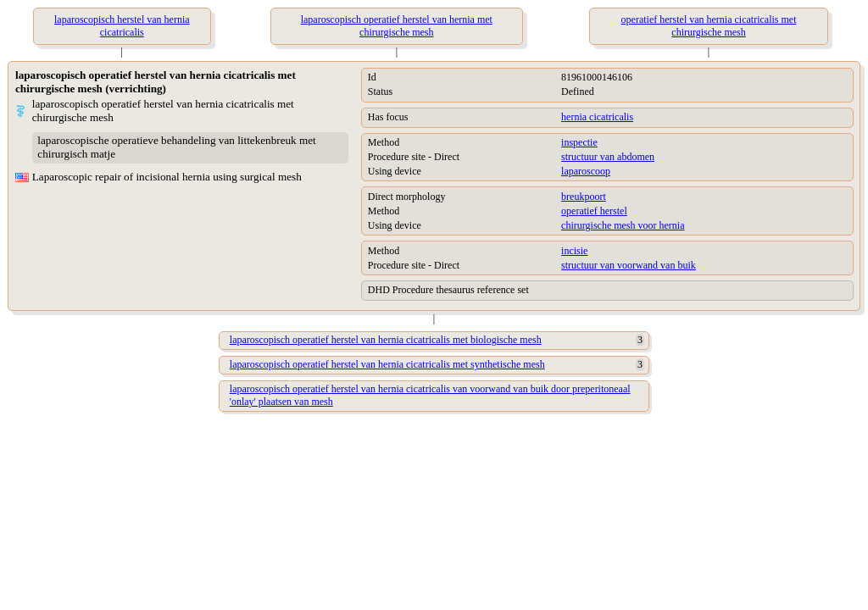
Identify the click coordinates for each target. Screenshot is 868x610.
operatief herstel (594, 211)
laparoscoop (586, 171)
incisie (574, 251)
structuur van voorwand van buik (629, 265)
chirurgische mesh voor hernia (623, 225)
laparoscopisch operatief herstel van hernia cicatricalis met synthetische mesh (387, 364)
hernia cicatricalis (597, 117)
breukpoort (584, 197)
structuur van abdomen (608, 157)
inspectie (579, 142)
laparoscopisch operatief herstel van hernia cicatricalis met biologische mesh (386, 340)
